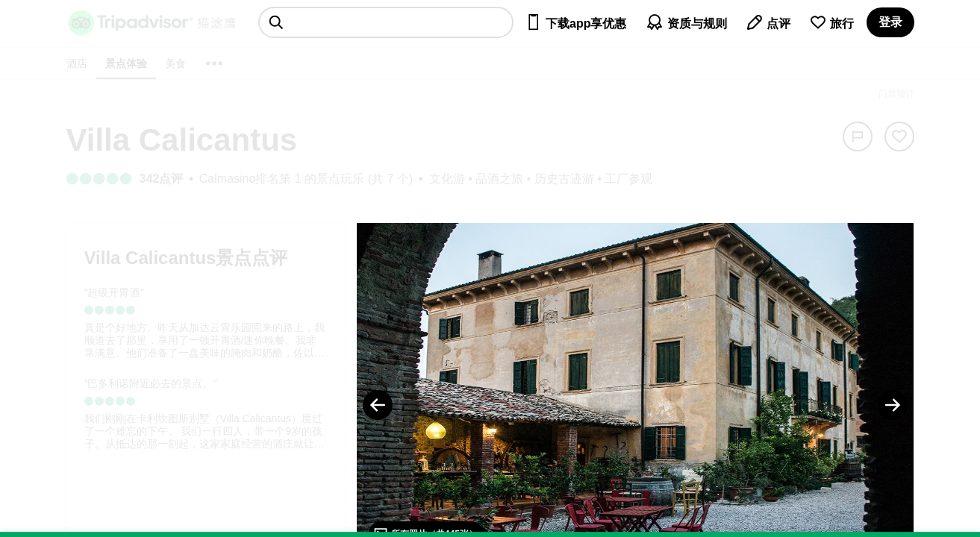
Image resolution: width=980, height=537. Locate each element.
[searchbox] (386, 22)
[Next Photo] (893, 405)
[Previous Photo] (378, 405)
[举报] (858, 136)
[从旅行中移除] (899, 136)
